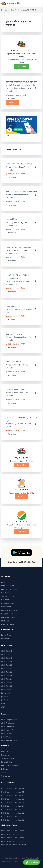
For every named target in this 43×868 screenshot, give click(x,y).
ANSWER (12, 102)
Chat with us (31, 862)
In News (4, 769)
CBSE (18, 10)
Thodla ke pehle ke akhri (15, 390)
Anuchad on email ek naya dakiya (19, 164)
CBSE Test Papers (8, 723)
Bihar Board (6, 607)
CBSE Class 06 (7, 672)
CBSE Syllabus (7, 734)
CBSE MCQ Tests (8, 727)
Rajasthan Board (8, 624)
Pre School (5, 693)
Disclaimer (5, 755)
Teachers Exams (8, 596)
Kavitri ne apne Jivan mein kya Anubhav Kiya (21, 419)
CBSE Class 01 (7, 690)
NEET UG (5, 700)
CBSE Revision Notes (9, 741)
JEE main (5, 697)
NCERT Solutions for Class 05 (13, 813)
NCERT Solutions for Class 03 (13, 820)
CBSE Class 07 (7, 669)
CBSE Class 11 (7, 655)
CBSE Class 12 (7, 651)
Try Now (21, 497)
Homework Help (8, 10)
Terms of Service (8, 758)
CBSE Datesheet (20, 845)
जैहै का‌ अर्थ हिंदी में (11, 219)
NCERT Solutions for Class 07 (13, 806)
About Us (5, 751)
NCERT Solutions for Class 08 (13, 802)
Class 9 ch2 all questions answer (18, 247)
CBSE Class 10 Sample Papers (13, 838)
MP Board (5, 621)
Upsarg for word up (13, 362)
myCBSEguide (11, 3)
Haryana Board (7, 614)
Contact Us (6, 776)
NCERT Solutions (8, 737)
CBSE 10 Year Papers (9, 730)
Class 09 (26, 10)
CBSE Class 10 (7, 658)
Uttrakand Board (8, 603)
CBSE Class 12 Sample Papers (13, 831)
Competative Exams (9, 589)
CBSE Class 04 (7, 679)
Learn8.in (5, 639)
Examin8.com (7, 635)
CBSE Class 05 (7, 676)
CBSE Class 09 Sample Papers (13, 841)
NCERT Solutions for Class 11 (13, 792)
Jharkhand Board (8, 617)
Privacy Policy (7, 762)
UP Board (5, 600)
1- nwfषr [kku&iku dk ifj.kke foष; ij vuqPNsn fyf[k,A (19, 277)
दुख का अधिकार (11, 306)
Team (3, 772)
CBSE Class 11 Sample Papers (13, 834)
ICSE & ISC (5, 593)
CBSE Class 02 (7, 686)
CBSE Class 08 (7, 665)
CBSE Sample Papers (9, 720)
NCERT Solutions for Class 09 (13, 799)
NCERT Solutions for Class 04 (13, 816)
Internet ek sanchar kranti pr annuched (21, 192)
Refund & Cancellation (10, 765)
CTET (3, 707)
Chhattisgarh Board (9, 610)
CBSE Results (6, 845)
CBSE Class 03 (7, 683)
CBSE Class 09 (7, 662)
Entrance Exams (8, 586)
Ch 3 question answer (14, 334)
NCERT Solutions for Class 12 (13, 788)
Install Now (22, 66)
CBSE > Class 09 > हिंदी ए (17, 95)
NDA (3, 704)
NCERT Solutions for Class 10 (13, 795)
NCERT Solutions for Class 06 (13, 809)
